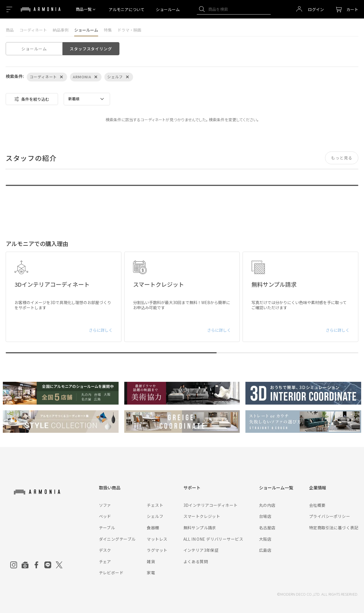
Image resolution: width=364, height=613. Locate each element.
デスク (105, 550)
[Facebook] (36, 565)
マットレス (157, 539)
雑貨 (151, 561)
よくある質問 (196, 561)
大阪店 (265, 539)
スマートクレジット (202, 516)
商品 (10, 30)
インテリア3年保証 (201, 550)
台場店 (265, 516)
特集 (108, 30)
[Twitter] (59, 565)
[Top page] (41, 13)
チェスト (155, 505)
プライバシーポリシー (330, 516)
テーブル (107, 528)
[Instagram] (14, 565)
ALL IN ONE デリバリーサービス (213, 539)
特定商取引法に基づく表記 (334, 528)
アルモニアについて (127, 9)
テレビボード (111, 573)
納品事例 (61, 30)
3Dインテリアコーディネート (211, 505)
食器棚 (153, 528)
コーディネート (33, 30)
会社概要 (317, 505)
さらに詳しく (101, 330)
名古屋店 (267, 528)
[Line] (48, 565)
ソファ (105, 505)
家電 (151, 573)
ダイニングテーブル (117, 539)
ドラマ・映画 (129, 30)
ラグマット (157, 550)
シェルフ (155, 516)
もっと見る (342, 158)
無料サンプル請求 (200, 528)
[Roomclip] (25, 565)
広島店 (265, 550)
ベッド (105, 516)
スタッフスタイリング (91, 49)
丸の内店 (267, 505)
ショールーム (168, 9)
